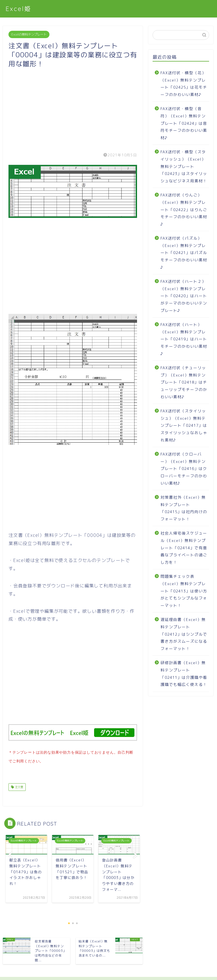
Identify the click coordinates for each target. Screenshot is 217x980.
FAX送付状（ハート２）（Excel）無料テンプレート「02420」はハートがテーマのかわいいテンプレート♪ (184, 296)
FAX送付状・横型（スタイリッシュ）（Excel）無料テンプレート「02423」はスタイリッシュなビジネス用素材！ (184, 166)
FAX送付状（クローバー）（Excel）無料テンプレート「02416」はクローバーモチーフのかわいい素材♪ (184, 468)
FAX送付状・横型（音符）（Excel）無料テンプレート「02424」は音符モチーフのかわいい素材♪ (184, 123)
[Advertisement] (73, 108)
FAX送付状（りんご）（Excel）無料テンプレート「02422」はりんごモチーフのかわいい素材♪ (184, 209)
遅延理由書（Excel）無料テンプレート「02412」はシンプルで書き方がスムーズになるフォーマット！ (184, 634)
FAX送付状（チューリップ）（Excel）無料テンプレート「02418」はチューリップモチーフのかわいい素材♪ (184, 382)
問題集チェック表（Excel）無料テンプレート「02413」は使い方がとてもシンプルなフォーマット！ (184, 591)
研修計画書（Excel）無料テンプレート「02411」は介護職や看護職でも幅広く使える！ (184, 673)
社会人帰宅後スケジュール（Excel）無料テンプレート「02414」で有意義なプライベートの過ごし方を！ (184, 547)
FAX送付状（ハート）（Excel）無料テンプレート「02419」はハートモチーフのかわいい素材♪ (184, 339)
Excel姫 (19, 9)
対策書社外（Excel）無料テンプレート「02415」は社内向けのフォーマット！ (184, 508)
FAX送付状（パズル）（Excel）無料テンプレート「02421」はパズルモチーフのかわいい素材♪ (184, 252)
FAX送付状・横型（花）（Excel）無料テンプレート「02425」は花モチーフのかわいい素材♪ (184, 84)
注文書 (19, 786)
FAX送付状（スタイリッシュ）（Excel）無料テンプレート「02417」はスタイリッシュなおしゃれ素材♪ (184, 425)
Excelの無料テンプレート (29, 34)
